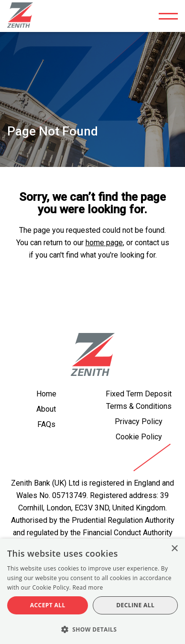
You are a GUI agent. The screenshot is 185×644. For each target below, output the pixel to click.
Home (46, 394)
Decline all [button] (135, 605)
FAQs (46, 424)
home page (104, 243)
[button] (92, 629)
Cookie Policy (139, 437)
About (46, 409)
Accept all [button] (48, 605)
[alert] (92, 591)
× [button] (174, 549)
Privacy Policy (139, 421)
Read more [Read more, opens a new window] (88, 587)
